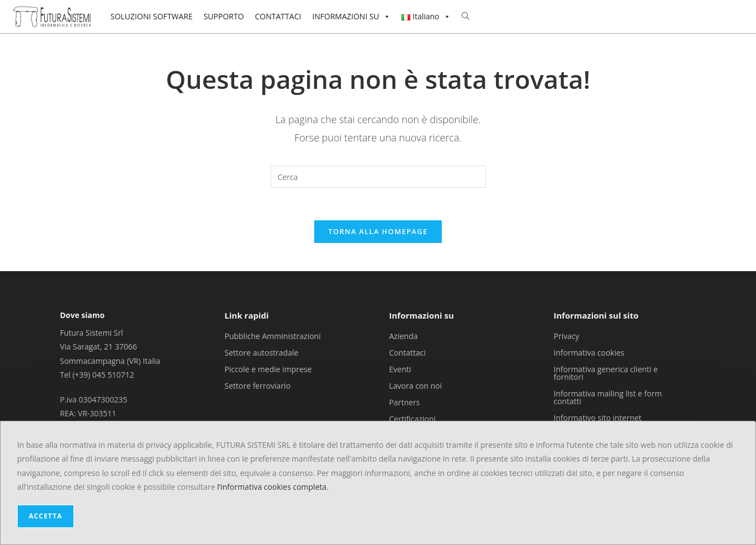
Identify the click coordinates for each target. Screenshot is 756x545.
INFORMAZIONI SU (351, 17)
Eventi (400, 370)
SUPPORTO (224, 16)
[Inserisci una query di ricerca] (378, 177)
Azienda (404, 337)
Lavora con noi (416, 386)
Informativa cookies (589, 353)
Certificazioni (413, 419)
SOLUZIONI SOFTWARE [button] (152, 16)
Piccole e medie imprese (268, 370)
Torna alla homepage (378, 232)
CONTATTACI (278, 16)
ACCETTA (46, 516)
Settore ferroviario (257, 386)
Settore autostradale (261, 353)
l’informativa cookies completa (272, 487)
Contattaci (408, 353)
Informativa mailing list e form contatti (608, 398)
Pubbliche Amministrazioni (272, 337)
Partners (405, 403)
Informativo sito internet (598, 418)
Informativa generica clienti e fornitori (606, 374)
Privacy (567, 337)
